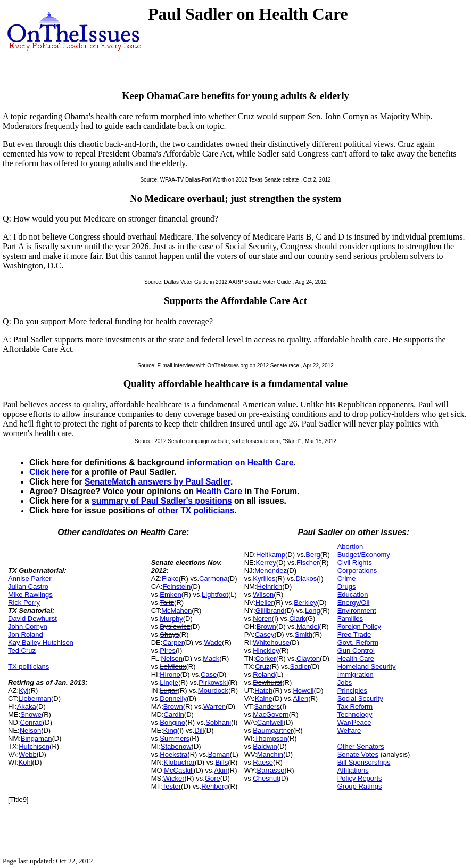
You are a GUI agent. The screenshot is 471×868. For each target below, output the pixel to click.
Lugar (168, 690)
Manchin (270, 754)
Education (353, 595)
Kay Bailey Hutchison (41, 642)
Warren (214, 706)
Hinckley (266, 650)
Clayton (308, 658)
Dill (199, 730)
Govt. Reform (358, 642)
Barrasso (271, 770)
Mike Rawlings (30, 595)
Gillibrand (270, 611)
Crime (347, 579)
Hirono (170, 674)
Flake (170, 579)
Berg (313, 555)
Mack (211, 658)
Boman (219, 754)
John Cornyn (28, 627)
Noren (262, 619)
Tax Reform (355, 706)
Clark (297, 619)
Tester (172, 786)
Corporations (357, 571)
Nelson (30, 730)
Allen (300, 698)
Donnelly (173, 698)
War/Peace (354, 722)
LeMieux (173, 666)
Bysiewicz (175, 627)
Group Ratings (360, 786)
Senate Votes (358, 754)
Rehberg (214, 786)
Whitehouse (271, 642)
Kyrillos (264, 579)
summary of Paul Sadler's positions (162, 501)
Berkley (305, 603)
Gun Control (356, 650)
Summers (175, 738)
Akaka (27, 706)
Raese (263, 762)
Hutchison (34, 746)
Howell (303, 690)
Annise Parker (30, 579)
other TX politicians (196, 510)
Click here (49, 472)
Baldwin (265, 746)
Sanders (267, 706)
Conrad (31, 722)
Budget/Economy (364, 555)
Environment (357, 611)
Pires (168, 650)
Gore (213, 778)
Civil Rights (355, 563)
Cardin (174, 714)
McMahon (176, 611)
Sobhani (218, 722)
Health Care (219, 491)
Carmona (213, 579)
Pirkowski (213, 682)
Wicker (174, 778)
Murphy (171, 619)
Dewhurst (267, 682)
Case (209, 674)
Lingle (169, 682)
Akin (221, 770)
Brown (173, 706)
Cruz (262, 666)
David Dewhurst (32, 619)
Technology (355, 714)
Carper (173, 642)
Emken (170, 595)
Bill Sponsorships (364, 762)
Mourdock (213, 690)
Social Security (360, 698)
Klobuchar (180, 762)
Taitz (167, 603)
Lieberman (35, 698)
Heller (265, 603)
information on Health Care (240, 462)
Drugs (347, 587)
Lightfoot (215, 595)
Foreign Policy (359, 627)
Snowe (31, 714)
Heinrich (270, 587)
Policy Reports (360, 778)
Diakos (307, 579)
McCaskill (179, 770)
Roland (264, 674)
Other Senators (361, 746)
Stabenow (176, 746)
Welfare (349, 730)
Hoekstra (173, 754)
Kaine (264, 698)
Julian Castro (28, 587)
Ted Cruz (22, 650)
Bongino (172, 722)
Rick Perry (24, 603)
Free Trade (354, 634)
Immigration (356, 674)
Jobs (345, 682)
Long (313, 611)
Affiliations (353, 770)
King (170, 730)
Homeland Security (367, 666)
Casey (265, 634)
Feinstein (176, 587)
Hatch (263, 690)
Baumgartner (273, 730)
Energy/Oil (354, 603)
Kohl (26, 762)
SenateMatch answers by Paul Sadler (158, 482)
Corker (266, 658)
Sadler (300, 666)
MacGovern (271, 714)
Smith (304, 634)
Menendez (271, 571)
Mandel (308, 627)
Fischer (308, 563)
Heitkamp (271, 555)
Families (350, 619)
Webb (28, 754)
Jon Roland (26, 634)
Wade (213, 642)
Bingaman (36, 738)
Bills (221, 762)
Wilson (263, 595)
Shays (169, 634)
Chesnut (266, 778)
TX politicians (28, 666)
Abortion (350, 547)
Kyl (23, 690)
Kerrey (266, 563)
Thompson (271, 738)
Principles (352, 690)
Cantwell (270, 722)
